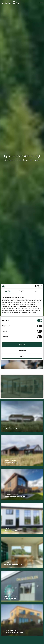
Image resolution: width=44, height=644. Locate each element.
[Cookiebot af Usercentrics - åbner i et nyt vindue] (34, 286)
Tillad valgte (22, 350)
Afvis (22, 356)
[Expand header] (41, 3)
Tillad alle (22, 345)
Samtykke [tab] (8, 291)
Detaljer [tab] (22, 291)
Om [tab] (36, 291)
